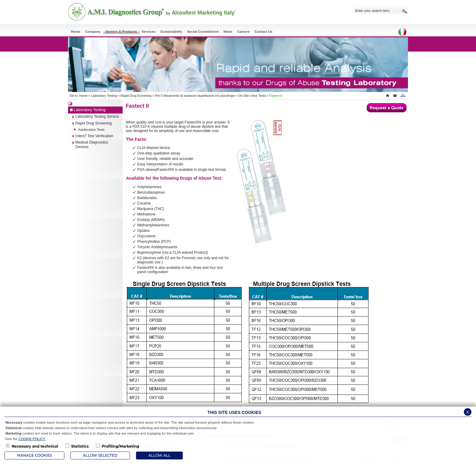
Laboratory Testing (104, 96)
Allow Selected (100, 455)
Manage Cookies (34, 455)
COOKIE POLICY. (32, 439)
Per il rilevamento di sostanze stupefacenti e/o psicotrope (195, 96)
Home (83, 96)
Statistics (80, 446)
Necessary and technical (35, 446)
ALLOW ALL (159, 455)
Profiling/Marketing (120, 446)
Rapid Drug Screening (136, 96)
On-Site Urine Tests (252, 96)
